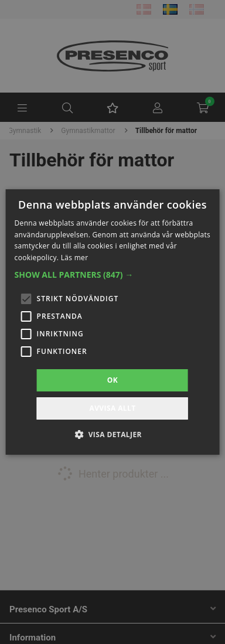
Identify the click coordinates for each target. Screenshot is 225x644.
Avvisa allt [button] (112, 408)
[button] (113, 275)
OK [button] (112, 380)
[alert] (112, 322)
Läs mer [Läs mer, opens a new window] (75, 258)
